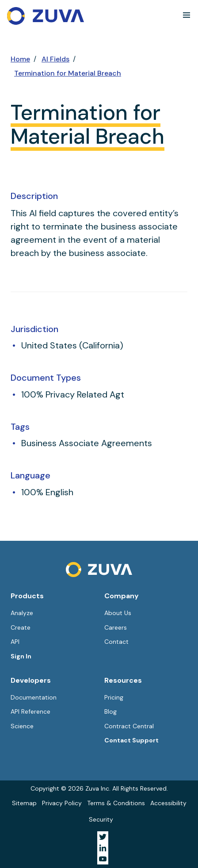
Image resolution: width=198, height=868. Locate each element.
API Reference (30, 711)
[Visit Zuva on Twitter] (103, 837)
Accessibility (168, 803)
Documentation (34, 697)
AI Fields (55, 59)
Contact (116, 642)
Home (20, 59)
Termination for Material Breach (68, 73)
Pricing (114, 697)
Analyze (22, 613)
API (15, 642)
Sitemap (24, 803)
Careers (116, 627)
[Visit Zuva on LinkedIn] (103, 848)
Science (22, 726)
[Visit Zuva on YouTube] (103, 859)
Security (101, 819)
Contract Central (129, 726)
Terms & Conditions (116, 803)
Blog (110, 711)
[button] (187, 15)
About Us (118, 613)
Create (21, 627)
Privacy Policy (62, 803)
